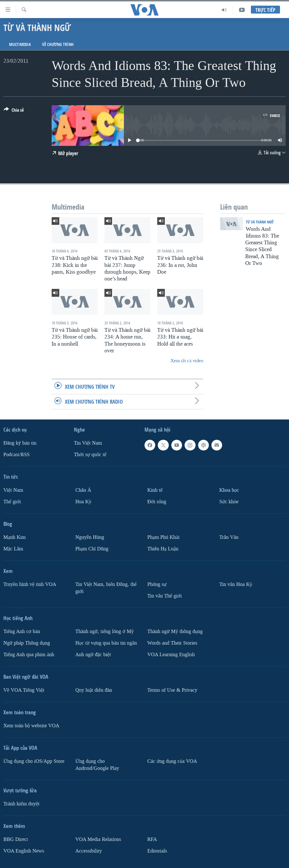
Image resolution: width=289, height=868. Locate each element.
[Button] (14, 111)
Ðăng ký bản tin (20, 443)
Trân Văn (229, 537)
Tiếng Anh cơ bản (22, 631)
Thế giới (12, 502)
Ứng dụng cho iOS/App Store (34, 761)
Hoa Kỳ (83, 502)
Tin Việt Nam (88, 443)
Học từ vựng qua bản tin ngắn (106, 643)
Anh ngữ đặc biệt (93, 654)
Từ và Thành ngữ (260, 222)
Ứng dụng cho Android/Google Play (97, 764)
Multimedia (20, 44)
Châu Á (83, 490)
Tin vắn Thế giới (165, 596)
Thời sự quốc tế (90, 455)
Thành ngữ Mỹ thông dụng (175, 631)
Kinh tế (155, 490)
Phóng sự (157, 584)
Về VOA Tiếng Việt (24, 690)
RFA (152, 839)
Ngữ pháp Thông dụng (27, 643)
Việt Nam (13, 490)
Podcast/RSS (17, 455)
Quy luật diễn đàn (94, 690)
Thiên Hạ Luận (163, 549)
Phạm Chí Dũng (92, 549)
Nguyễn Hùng (90, 537)
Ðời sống (157, 502)
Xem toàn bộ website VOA (31, 725)
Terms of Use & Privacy (172, 690)
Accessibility (89, 851)
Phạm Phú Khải (163, 537)
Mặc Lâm (13, 549)
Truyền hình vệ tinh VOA (30, 584)
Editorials (157, 851)
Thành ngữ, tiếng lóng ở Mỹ (105, 631)
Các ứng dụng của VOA (172, 761)
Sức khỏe (229, 502)
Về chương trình (58, 44)
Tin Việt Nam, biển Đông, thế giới (106, 588)
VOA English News (24, 851)
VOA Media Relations (98, 839)
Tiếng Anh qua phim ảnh (29, 654)
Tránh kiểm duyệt (21, 804)
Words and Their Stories (172, 643)
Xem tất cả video (187, 361)
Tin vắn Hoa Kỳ (236, 584)
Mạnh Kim (15, 537)
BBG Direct (16, 839)
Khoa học (229, 490)
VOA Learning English (171, 654)
